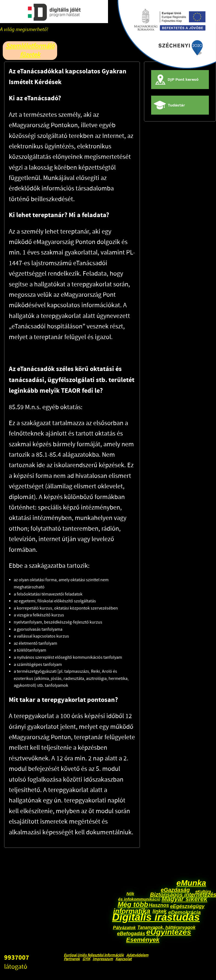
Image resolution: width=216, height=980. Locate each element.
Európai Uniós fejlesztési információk (94, 955)
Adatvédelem (137, 955)
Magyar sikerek (184, 899)
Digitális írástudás (156, 917)
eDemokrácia (184, 912)
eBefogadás (131, 934)
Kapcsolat (124, 959)
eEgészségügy (187, 906)
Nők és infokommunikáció (139, 896)
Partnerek (72, 959)
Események (143, 940)
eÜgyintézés (169, 932)
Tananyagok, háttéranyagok (166, 927)
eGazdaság (175, 890)
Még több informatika (132, 908)
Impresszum (103, 959)
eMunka (191, 883)
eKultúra (203, 892)
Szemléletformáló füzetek (30, 50)
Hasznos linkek (161, 908)
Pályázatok (124, 928)
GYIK (86, 959)
